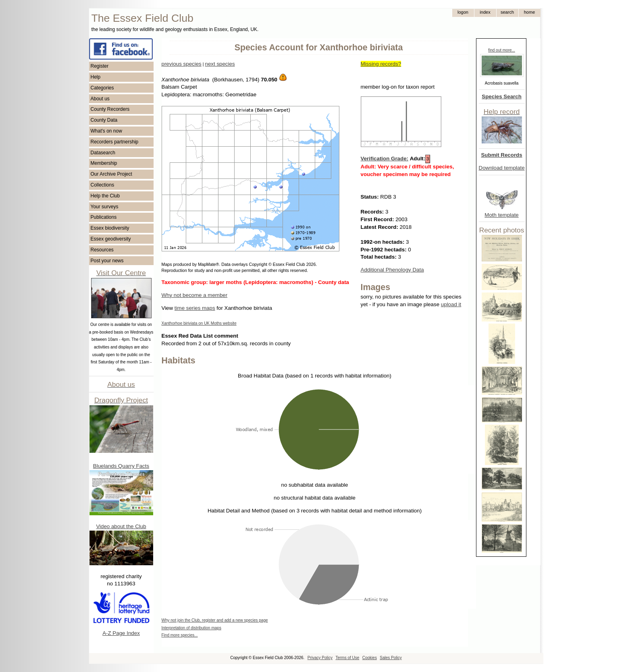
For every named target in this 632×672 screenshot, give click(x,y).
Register (100, 66)
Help (96, 77)
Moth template (501, 215)
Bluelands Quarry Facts (121, 466)
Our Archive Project (111, 174)
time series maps (195, 308)
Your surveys (105, 207)
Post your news (107, 261)
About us (100, 99)
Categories (102, 88)
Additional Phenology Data (392, 270)
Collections (103, 185)
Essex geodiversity (111, 239)
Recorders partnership (115, 142)
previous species (182, 64)
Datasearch (103, 153)
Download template (502, 168)
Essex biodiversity (110, 228)
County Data (104, 120)
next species (220, 64)
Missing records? (381, 64)
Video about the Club (121, 526)
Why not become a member (195, 295)
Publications (104, 217)
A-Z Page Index (121, 633)
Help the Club (105, 196)
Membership (104, 163)
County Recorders (110, 109)
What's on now (106, 131)
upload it (451, 304)
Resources (102, 250)
